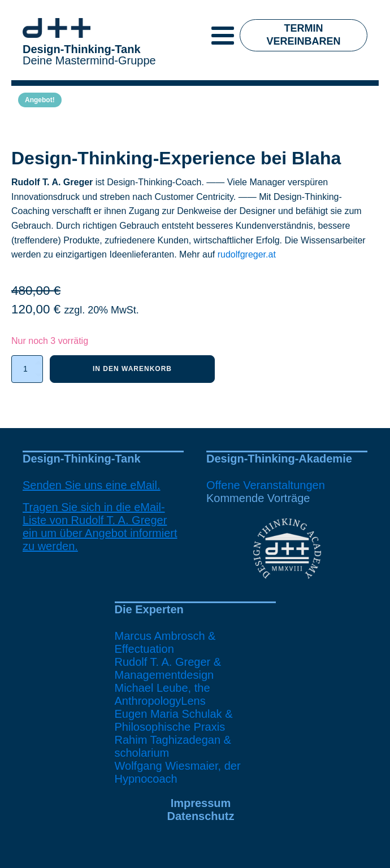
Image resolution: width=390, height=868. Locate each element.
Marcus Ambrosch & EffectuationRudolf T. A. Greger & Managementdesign (168, 655)
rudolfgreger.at (247, 254)
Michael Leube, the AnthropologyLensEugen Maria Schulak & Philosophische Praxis (174, 707)
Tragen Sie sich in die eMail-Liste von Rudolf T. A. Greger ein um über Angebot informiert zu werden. (100, 527)
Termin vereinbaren (304, 35)
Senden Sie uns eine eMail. (92, 485)
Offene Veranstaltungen (266, 485)
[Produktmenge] (27, 369)
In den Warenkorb (132, 369)
